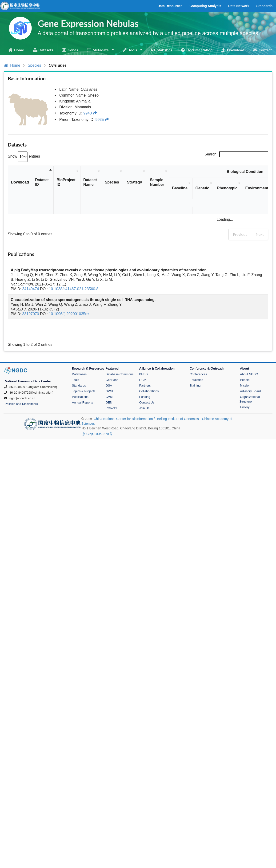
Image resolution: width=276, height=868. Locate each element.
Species (34, 65)
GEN (109, 387)
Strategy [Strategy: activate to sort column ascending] (135, 182)
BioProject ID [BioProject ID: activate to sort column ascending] (66, 182)
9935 (102, 120)
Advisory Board (250, 376)
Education (196, 365)
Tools (76, 365)
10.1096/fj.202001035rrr (69, 299)
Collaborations (149, 376)
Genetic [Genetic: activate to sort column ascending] (202, 188)
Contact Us (147, 387)
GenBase (112, 365)
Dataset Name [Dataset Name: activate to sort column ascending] (90, 182)
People (245, 365)
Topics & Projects (84, 376)
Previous (240, 219)
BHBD (143, 359)
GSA (109, 370)
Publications (80, 382)
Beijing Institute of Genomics (178, 404)
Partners (145, 370)
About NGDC (249, 359)
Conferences (198, 359)
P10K (143, 365)
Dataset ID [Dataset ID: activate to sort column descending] (42, 182)
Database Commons (120, 359)
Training (195, 370)
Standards (79, 370)
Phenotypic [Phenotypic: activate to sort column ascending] (227, 188)
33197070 (30, 299)
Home (12, 65)
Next (260, 219)
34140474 (30, 274)
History (245, 392)
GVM (109, 382)
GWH (109, 376)
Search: (236, 154)
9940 (90, 113)
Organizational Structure (250, 384)
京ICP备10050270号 (97, 419)
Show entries (24, 156)
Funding (145, 382)
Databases (79, 359)
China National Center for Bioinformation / (125, 404)
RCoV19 (111, 393)
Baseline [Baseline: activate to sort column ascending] (180, 188)
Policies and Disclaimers (21, 389)
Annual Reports (83, 387)
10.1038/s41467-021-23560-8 (74, 274)
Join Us (144, 393)
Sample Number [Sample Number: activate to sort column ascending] (157, 182)
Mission (245, 370)
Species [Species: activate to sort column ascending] (112, 182)
